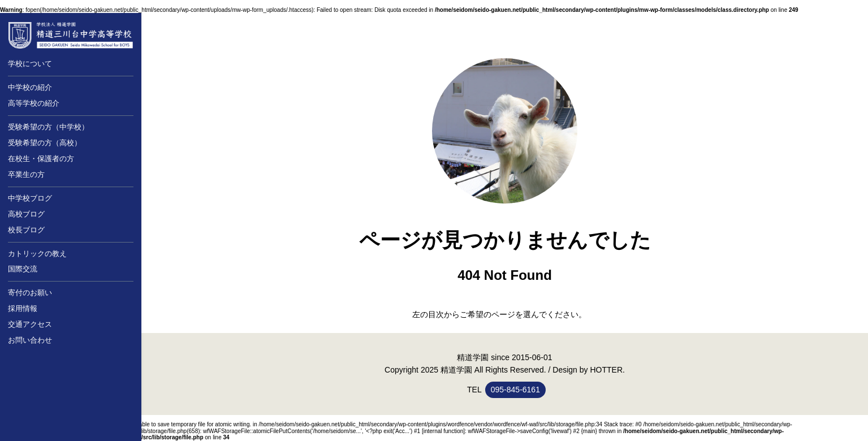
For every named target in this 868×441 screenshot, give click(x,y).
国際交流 (23, 269)
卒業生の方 (26, 174)
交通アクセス (30, 324)
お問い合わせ (30, 340)
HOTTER (606, 370)
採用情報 (23, 308)
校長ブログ (26, 230)
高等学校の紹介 (34, 103)
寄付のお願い (30, 293)
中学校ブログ (30, 198)
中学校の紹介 (30, 87)
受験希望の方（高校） (45, 143)
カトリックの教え (37, 254)
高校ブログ (26, 214)
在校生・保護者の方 (41, 159)
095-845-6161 (515, 390)
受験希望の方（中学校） (48, 127)
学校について (30, 64)
